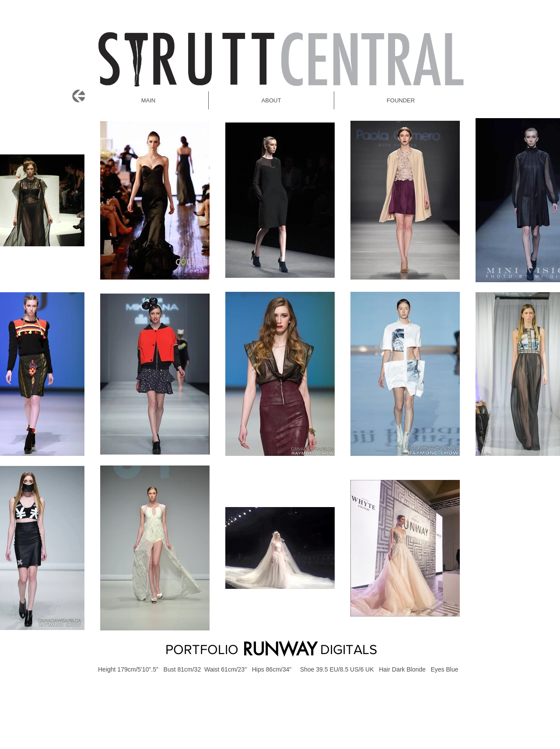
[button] (401, 100)
